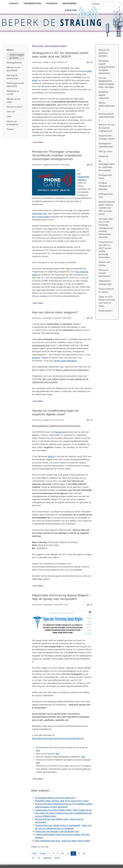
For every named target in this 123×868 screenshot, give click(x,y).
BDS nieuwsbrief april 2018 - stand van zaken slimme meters (63, 841)
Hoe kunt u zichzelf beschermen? (105, 273)
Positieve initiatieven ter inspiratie (105, 186)
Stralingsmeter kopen (105, 177)
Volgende (47, 858)
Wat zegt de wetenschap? (13, 77)
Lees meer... (39, 142)
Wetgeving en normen (13, 93)
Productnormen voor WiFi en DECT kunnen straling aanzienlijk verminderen (106, 250)
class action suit (39, 213)
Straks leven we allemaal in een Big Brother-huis (57, 831)
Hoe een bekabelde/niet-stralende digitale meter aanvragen (106, 83)
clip (80, 293)
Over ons (11, 112)
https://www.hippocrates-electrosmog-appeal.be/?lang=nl (58, 738)
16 (39, 858)
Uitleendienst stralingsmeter (105, 282)
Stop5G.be (104, 156)
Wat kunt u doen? (15, 107)
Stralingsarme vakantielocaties (106, 145)
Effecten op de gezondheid (13, 69)
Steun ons (71, 10)
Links (9, 116)
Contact (14, 3)
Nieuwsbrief (70, 3)
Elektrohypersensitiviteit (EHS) (15, 85)
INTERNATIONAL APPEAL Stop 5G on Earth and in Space (62, 801)
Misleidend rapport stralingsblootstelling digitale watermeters (107, 67)
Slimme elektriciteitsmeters (107, 106)
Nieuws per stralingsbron (12, 123)
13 (79, 853)
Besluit (51, 456)
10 (62, 853)
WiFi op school (105, 152)
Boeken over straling (104, 264)
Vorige (42, 853)
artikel (89, 71)
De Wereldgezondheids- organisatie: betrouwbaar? (107, 166)
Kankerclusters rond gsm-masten (107, 137)
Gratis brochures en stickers (106, 290)
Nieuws (10, 50)
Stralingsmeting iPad (106, 195)
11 (68, 853)
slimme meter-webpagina (65, 361)
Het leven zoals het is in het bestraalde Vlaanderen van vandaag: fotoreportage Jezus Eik (106, 228)
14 (84, 853)
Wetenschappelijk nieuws (17, 56)
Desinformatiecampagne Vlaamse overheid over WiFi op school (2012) (107, 208)
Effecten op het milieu (13, 101)
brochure (36, 358)
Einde (57, 858)
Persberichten (32, 3)
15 (33, 858)
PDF (38, 750)
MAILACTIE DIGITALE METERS (104, 53)
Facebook (52, 3)
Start (34, 853)
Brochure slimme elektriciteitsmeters (107, 117)
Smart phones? (106, 311)
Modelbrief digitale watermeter (104, 95)
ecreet (59, 432)
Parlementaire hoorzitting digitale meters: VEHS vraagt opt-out (63, 810)
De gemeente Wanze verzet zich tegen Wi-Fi (55, 798)
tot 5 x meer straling (41, 217)
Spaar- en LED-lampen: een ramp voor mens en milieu (107, 301)
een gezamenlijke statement (83, 177)
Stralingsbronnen (14, 63)
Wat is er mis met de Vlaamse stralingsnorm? (107, 128)
